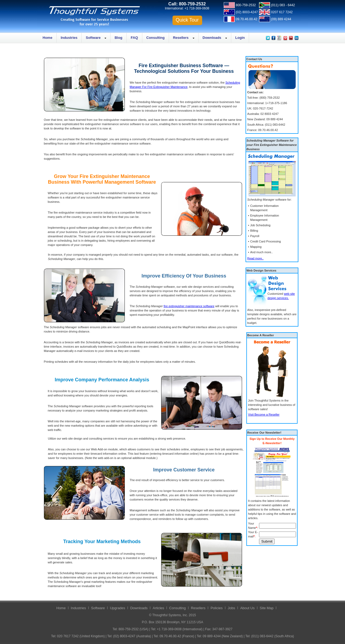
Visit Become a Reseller (264, 415)
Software (93, 38)
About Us (247, 608)
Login (240, 38)
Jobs (231, 608)
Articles (158, 608)
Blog (118, 38)
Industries (69, 38)
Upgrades (118, 608)
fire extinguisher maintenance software (189, 306)
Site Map (267, 608)
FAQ (134, 38)
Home (47, 38)
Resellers (181, 38)
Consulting (156, 38)
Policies (217, 608)
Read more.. (255, 258)
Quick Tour (187, 20)
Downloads (212, 38)
